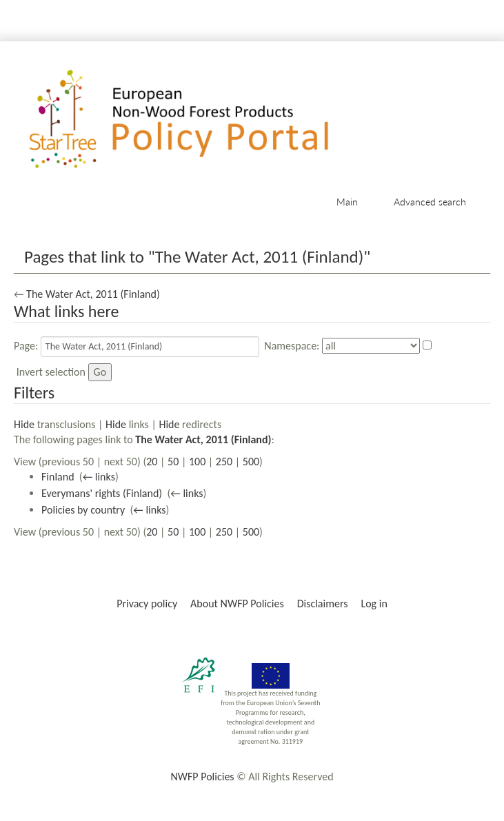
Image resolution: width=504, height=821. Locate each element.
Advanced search (430, 202)
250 (224, 462)
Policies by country (83, 510)
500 (251, 462)
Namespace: (292, 346)
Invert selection (51, 372)
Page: (26, 346)
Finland (58, 477)
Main (347, 202)
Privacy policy (147, 604)
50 (173, 462)
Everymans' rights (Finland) (102, 493)
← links (99, 477)
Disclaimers (323, 604)
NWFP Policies (202, 777)
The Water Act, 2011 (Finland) (93, 294)
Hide (24, 424)
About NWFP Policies (237, 604)
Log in (374, 604)
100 (197, 462)
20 (152, 462)
